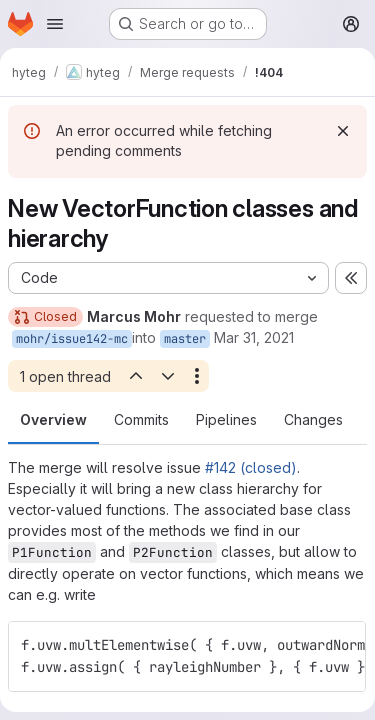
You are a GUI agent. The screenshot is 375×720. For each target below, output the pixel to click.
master (185, 339)
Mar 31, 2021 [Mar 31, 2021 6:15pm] (254, 337)
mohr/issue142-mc (72, 339)
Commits (141, 419)
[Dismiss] (343, 131)
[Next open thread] (168, 376)
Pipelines (226, 419)
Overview (53, 419)
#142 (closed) (251, 467)
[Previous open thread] (135, 376)
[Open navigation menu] (55, 24)
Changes (313, 419)
